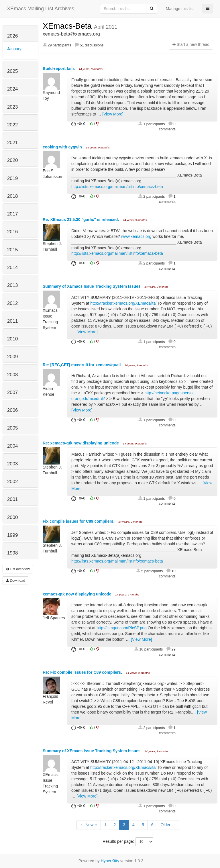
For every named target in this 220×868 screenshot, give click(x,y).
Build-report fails (59, 68)
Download (15, 581)
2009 (12, 357)
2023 (12, 107)
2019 (12, 178)
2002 (12, 482)
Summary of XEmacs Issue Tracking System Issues (92, 286)
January (14, 49)
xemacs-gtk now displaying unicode (78, 594)
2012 (12, 303)
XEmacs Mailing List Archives (41, 9)
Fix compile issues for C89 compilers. (79, 521)
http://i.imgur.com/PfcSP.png (122, 628)
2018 (12, 196)
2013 (12, 285)
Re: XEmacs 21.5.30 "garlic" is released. (81, 220)
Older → (168, 825)
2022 (12, 125)
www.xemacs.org (136, 236)
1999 (12, 535)
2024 (12, 89)
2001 (12, 499)
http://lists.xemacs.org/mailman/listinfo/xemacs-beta (117, 187)
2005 (12, 428)
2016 (12, 232)
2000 (12, 517)
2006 (12, 410)
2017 (12, 214)
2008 (12, 375)
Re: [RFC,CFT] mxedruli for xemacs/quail (82, 365)
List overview (18, 569)
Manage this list (180, 9)
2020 (12, 160)
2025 (12, 71)
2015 (12, 250)
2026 (12, 36)
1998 (12, 553)
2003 (12, 464)
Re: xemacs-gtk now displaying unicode (81, 443)
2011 (12, 321)
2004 (12, 446)
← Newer (89, 825)
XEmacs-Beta (68, 26)
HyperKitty (110, 861)
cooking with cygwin (63, 147)
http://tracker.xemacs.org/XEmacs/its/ (123, 303)
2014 (12, 268)
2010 (12, 339)
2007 (12, 392)
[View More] (113, 114)
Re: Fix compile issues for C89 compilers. (83, 672)
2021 (12, 143)
